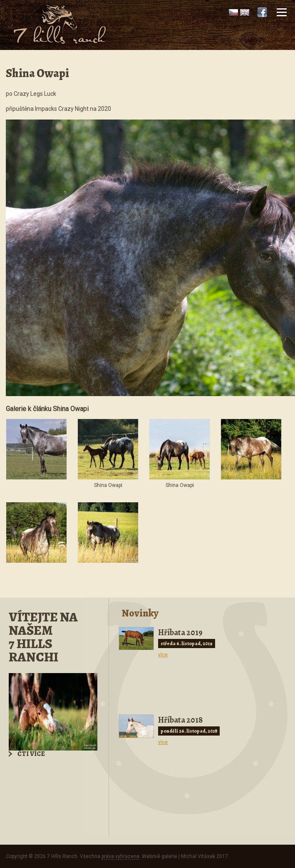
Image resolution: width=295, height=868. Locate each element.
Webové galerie (160, 856)
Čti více (31, 754)
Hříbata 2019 (180, 632)
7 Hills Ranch (62, 856)
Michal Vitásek (198, 856)
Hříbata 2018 (180, 720)
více (163, 655)
